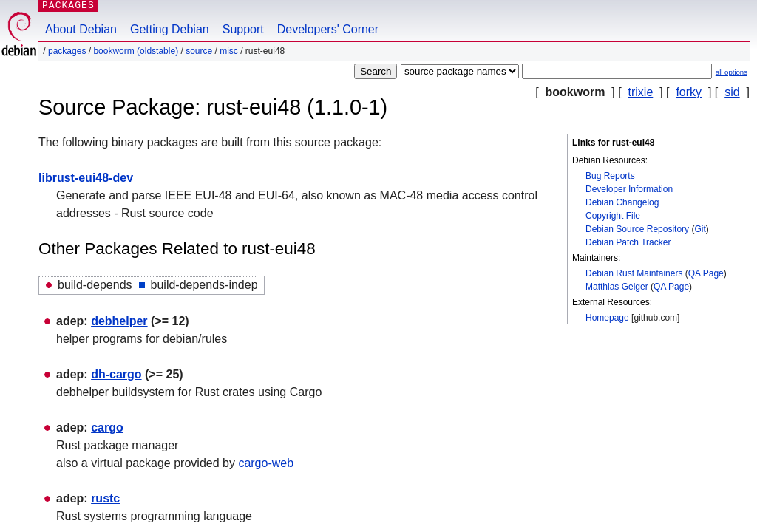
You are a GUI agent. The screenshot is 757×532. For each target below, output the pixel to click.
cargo (107, 427)
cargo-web (266, 463)
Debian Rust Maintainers (634, 273)
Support (243, 29)
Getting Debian (170, 29)
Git (700, 229)
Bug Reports (610, 176)
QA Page (706, 273)
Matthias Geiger (617, 287)
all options (731, 72)
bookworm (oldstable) (136, 51)
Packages (67, 51)
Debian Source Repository (637, 229)
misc (229, 51)
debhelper (119, 321)
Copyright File (613, 216)
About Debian (81, 29)
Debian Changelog (622, 202)
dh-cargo (116, 374)
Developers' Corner (328, 29)
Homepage (607, 318)
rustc (105, 498)
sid (732, 92)
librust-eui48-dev (86, 178)
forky (689, 92)
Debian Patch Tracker (628, 242)
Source (199, 51)
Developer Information (629, 189)
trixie (641, 92)
